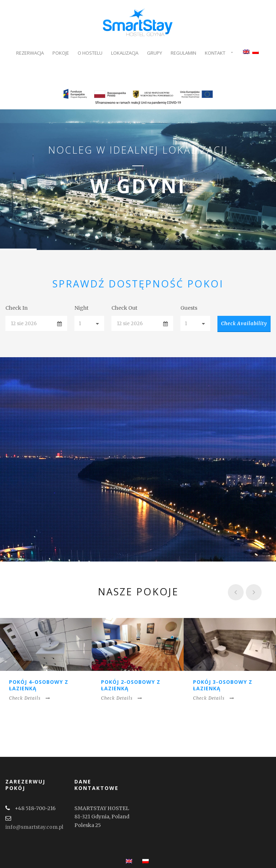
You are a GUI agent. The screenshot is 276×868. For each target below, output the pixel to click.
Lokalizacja (125, 53)
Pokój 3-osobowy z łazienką (223, 685)
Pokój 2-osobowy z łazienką (131, 685)
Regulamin (183, 53)
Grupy (155, 53)
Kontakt (215, 53)
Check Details (30, 698)
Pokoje (61, 53)
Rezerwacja (30, 53)
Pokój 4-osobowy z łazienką (39, 685)
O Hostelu (90, 53)
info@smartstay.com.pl (34, 827)
